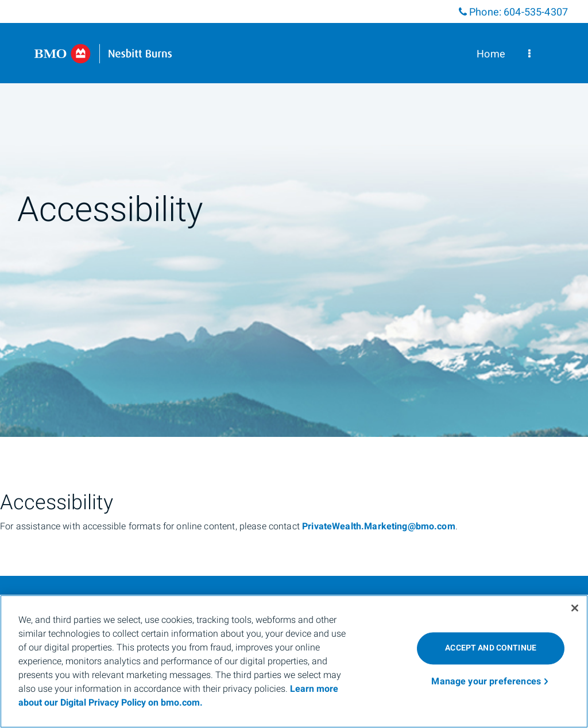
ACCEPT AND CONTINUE (491, 648)
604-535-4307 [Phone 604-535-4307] (536, 12)
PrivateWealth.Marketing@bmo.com (379, 526)
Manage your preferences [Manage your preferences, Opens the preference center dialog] (486, 681)
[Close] (575, 608)
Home (491, 54)
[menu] (529, 54)
